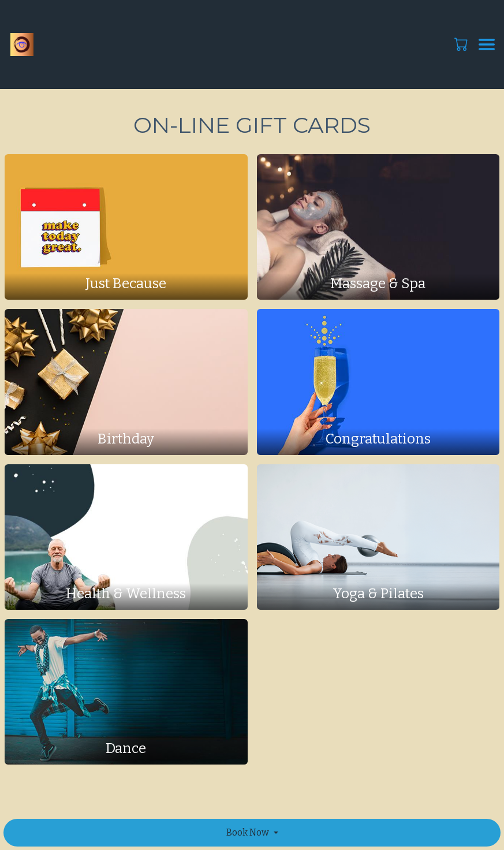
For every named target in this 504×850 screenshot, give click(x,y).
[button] (462, 44)
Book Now (248, 832)
